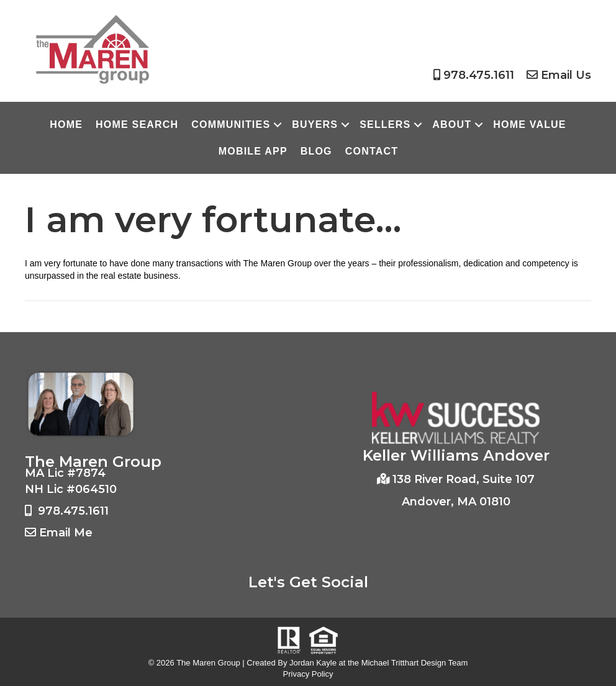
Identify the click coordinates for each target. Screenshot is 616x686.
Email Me (66, 533)
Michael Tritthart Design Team (415, 663)
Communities (231, 124)
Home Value (529, 124)
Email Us (566, 75)
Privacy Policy (308, 674)
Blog (316, 151)
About (452, 124)
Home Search (137, 124)
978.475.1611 (479, 75)
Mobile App (253, 151)
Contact (372, 151)
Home (66, 124)
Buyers (315, 124)
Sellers (385, 124)
